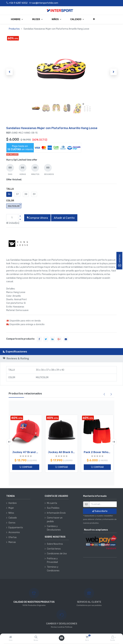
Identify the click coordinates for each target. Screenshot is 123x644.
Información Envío (56, 513)
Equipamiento (16, 528)
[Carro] (87, 637)
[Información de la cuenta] (113, 637)
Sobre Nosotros (55, 544)
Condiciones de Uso (57, 554)
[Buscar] (36, 637)
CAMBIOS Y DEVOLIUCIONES (62, 624)
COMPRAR (26, 467)
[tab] (61, 352)
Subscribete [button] (100, 511)
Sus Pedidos (53, 508)
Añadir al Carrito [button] (64, 218)
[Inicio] (11, 637)
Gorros (12, 523)
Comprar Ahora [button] (37, 218)
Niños (11, 513)
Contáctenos (54, 549)
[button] (94, 19)
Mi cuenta (52, 503)
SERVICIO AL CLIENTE (89, 602)
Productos (14, 29)
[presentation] (9, 442)
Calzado (13, 518)
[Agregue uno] (20, 216)
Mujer (11, 508)
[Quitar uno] (20, 219)
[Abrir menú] (61, 638)
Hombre (13, 503)
